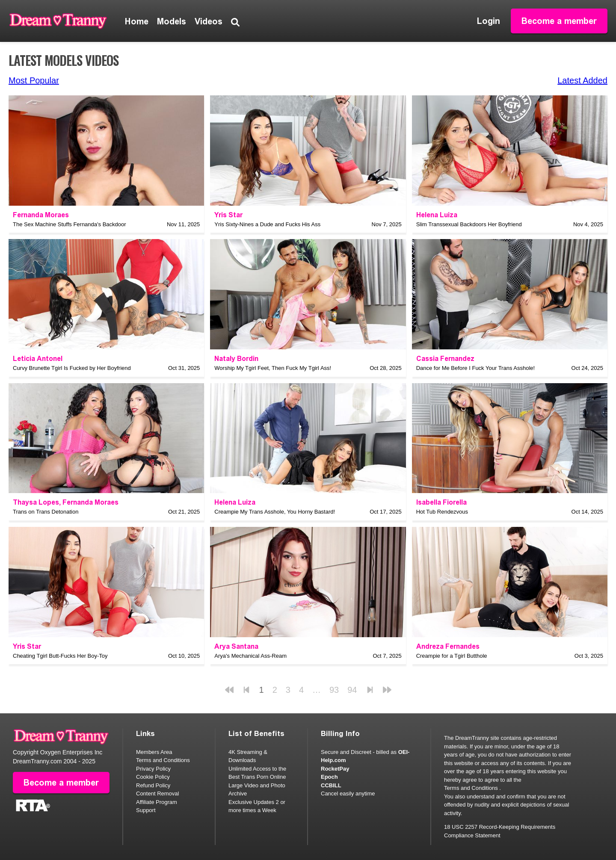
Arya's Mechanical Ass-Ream (250, 656)
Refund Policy (153, 785)
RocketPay (335, 769)
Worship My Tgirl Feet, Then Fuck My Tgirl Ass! (273, 368)
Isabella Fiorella (441, 502)
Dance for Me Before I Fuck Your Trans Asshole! (475, 368)
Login (489, 21)
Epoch (329, 777)
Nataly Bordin (236, 359)
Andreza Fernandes (448, 646)
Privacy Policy (153, 769)
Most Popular (34, 80)
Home (137, 21)
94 (352, 690)
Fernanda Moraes (41, 215)
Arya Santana (236, 646)
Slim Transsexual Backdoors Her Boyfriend (469, 224)
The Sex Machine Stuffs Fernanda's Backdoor (70, 224)
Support (146, 810)
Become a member (559, 21)
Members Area (154, 752)
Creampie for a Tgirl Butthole (452, 656)
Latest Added (582, 80)
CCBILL (331, 785)
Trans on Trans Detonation (46, 512)
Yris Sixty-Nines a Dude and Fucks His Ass (267, 224)
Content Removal (157, 794)
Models (172, 21)
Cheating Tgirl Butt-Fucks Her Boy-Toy (60, 656)
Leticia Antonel (38, 359)
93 (334, 690)
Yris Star (228, 215)
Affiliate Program (157, 802)
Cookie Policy (153, 777)
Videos (209, 21)
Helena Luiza (437, 215)
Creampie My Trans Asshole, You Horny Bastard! (275, 512)
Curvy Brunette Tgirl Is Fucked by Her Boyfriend (72, 368)
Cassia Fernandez (445, 359)
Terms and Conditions (163, 760)
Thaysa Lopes (36, 502)
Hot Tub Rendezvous (442, 512)
